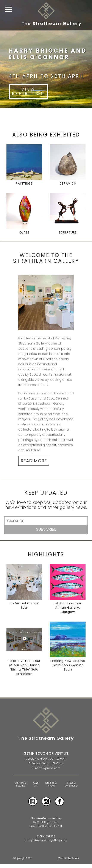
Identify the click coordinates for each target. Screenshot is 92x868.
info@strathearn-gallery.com (46, 840)
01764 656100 (46, 836)
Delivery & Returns (21, 784)
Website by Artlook (69, 858)
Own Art (36, 784)
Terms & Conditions (71, 784)
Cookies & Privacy (51, 784)
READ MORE (34, 461)
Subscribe (46, 529)
